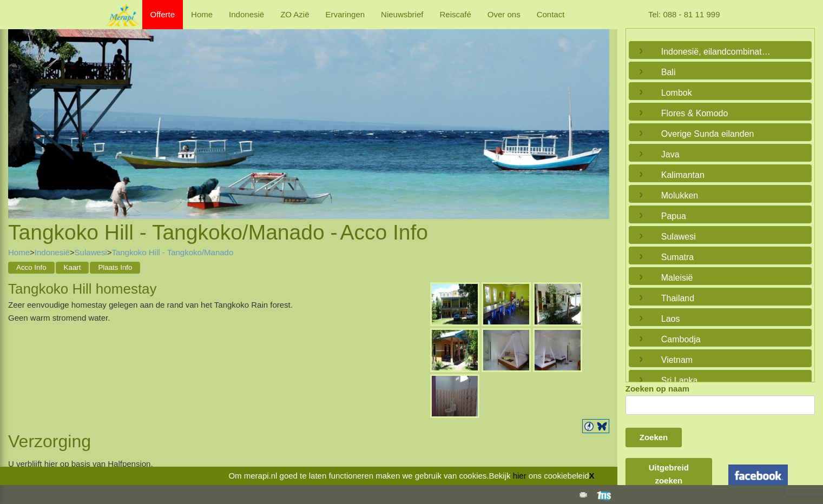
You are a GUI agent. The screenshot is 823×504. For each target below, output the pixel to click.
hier (520, 476)
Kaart (73, 267)
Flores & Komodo (695, 113)
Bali (669, 72)
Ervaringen (345, 14)
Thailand (678, 298)
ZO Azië (295, 14)
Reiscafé (455, 14)
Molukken (680, 195)
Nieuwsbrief (402, 14)
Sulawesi (91, 252)
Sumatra (677, 257)
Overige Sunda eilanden (708, 134)
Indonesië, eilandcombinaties (717, 52)
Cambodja (681, 339)
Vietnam (677, 360)
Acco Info (31, 267)
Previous (19, 112)
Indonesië (246, 14)
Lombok (677, 93)
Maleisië (677, 278)
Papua (674, 216)
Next (598, 112)
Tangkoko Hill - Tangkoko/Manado (172, 252)
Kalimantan (683, 175)
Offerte (163, 14)
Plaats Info (115, 267)
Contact (551, 14)
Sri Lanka (680, 380)
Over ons (504, 14)
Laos (671, 319)
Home (202, 14)
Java (670, 154)
